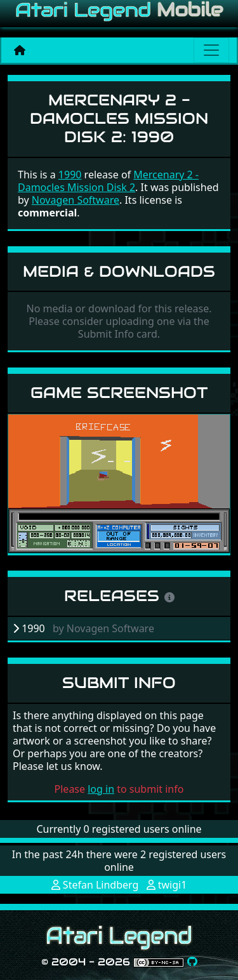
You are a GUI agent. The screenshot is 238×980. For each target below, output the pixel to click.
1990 (70, 175)
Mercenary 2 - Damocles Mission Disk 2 (108, 181)
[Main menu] (211, 50)
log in (101, 789)
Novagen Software (76, 200)
